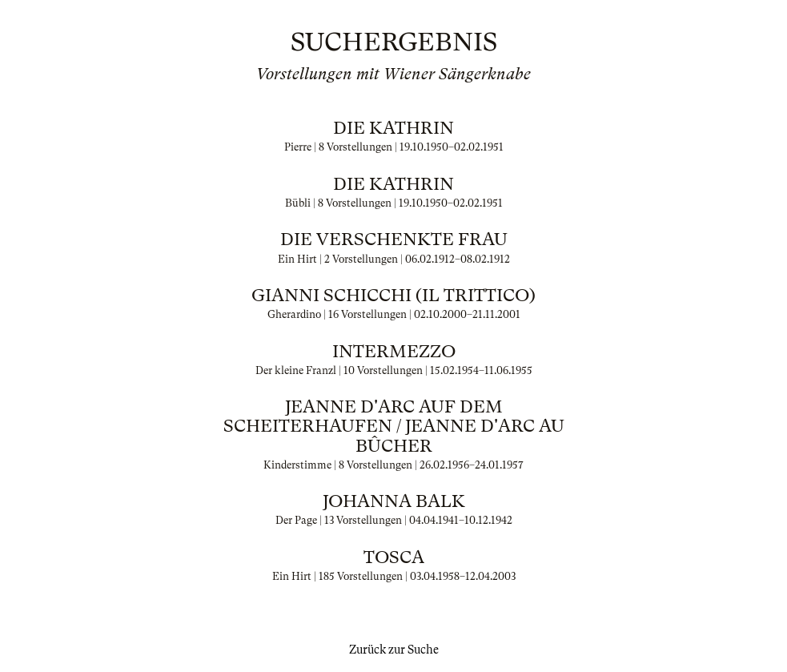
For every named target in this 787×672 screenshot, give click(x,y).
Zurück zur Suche (394, 650)
